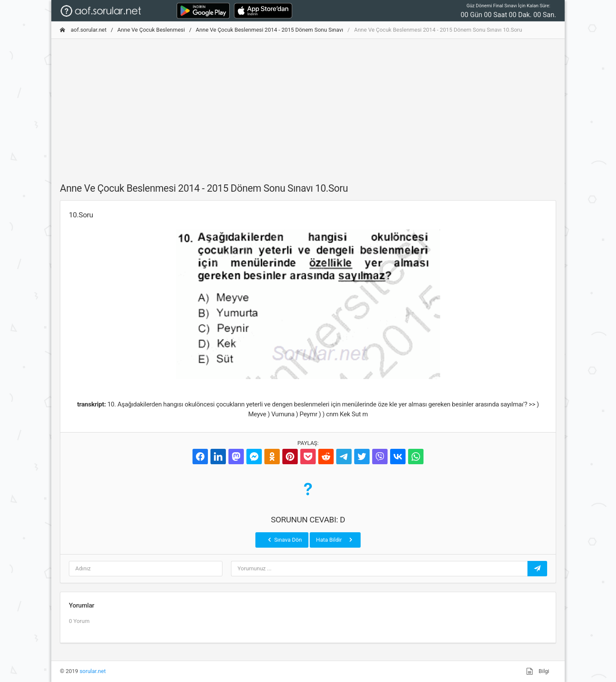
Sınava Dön (284, 540)
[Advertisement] (308, 106)
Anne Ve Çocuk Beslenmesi (151, 30)
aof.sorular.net (83, 30)
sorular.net (93, 671)
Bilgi (538, 671)
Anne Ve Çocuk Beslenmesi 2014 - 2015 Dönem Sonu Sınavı (270, 30)
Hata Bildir (335, 540)
